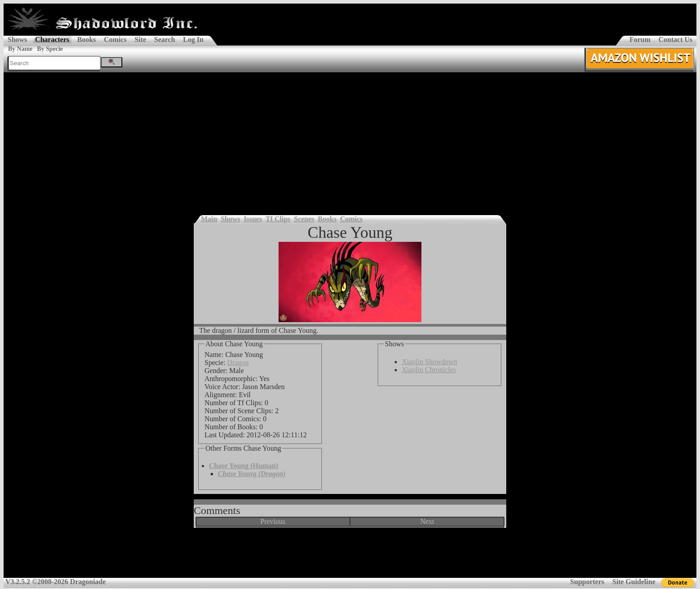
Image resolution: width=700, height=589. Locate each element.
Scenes (304, 219)
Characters (52, 39)
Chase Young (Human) (244, 466)
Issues (253, 219)
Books (87, 39)
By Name (20, 49)
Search (165, 39)
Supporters (587, 582)
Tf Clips (278, 219)
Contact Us (675, 39)
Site (140, 39)
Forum (640, 39)
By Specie (50, 49)
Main (209, 219)
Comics (115, 39)
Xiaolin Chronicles (429, 370)
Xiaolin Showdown (429, 362)
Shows (17, 39)
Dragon (238, 363)
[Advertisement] (350, 139)
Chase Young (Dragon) (252, 474)
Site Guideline (634, 582)
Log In (193, 39)
